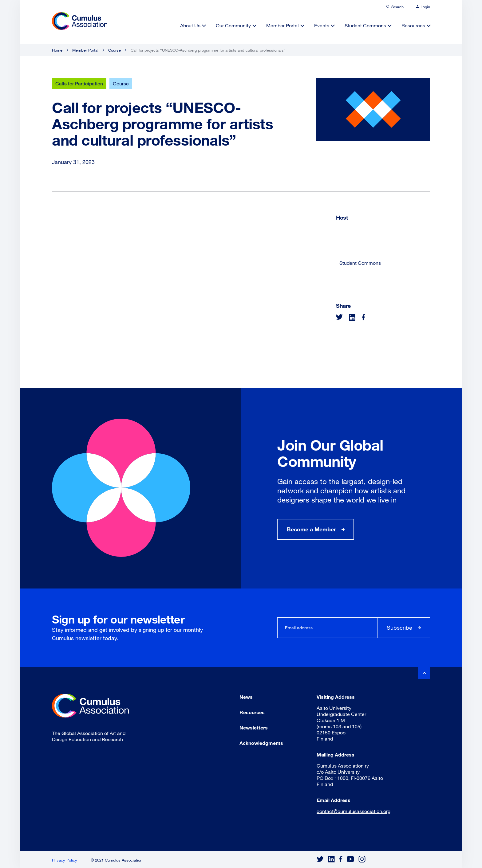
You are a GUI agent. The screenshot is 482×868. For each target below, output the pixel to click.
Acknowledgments (261, 743)
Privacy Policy (65, 860)
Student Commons (365, 25)
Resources (413, 25)
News (246, 697)
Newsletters (254, 727)
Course (115, 50)
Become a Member (311, 529)
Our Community (233, 25)
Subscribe (399, 628)
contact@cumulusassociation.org (354, 811)
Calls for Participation (79, 83)
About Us (190, 25)
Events (322, 25)
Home (57, 50)
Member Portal (282, 25)
